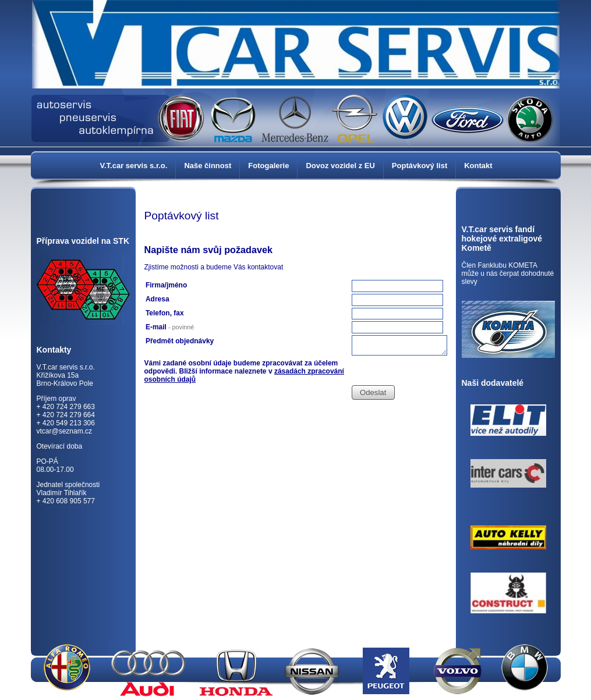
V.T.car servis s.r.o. (134, 166)
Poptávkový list (420, 166)
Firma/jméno (166, 285)
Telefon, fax (165, 313)
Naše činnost (208, 166)
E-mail (170, 327)
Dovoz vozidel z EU (340, 166)
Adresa (158, 299)
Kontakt (478, 166)
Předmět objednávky (180, 341)
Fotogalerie (268, 166)
